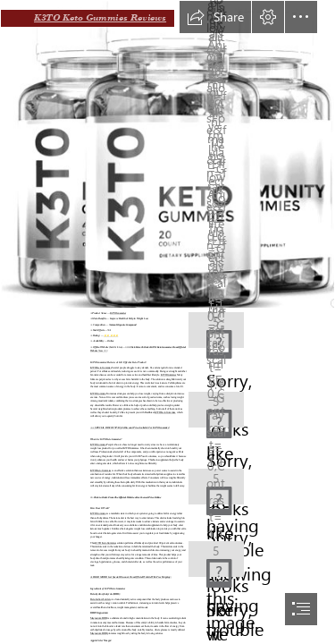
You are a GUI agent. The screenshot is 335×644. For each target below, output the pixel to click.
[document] (167, 322)
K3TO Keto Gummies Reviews (100, 17)
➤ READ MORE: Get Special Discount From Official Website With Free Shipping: (131, 577)
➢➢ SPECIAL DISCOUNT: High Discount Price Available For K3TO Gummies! (130, 428)
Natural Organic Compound (123, 325)
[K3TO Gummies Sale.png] (167, 154)
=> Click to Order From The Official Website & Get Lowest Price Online (126, 497)
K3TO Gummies (118, 314)
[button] (215, 17)
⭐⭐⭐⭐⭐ (111, 336)
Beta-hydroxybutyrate (100, 600)
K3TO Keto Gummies (101, 368)
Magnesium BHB (98, 619)
